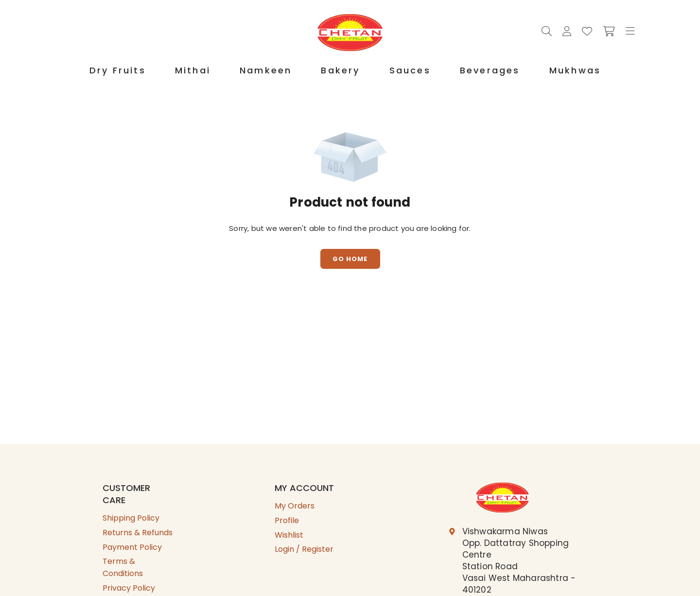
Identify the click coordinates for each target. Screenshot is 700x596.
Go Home (350, 259)
